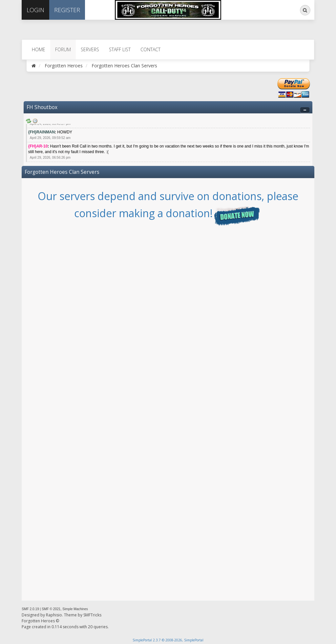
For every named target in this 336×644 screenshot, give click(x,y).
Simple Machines (75, 609)
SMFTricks (92, 615)
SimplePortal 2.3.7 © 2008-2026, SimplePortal (168, 640)
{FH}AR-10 (38, 146)
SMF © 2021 (51, 609)
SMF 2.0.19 (30, 609)
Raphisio (54, 615)
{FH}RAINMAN (42, 132)
